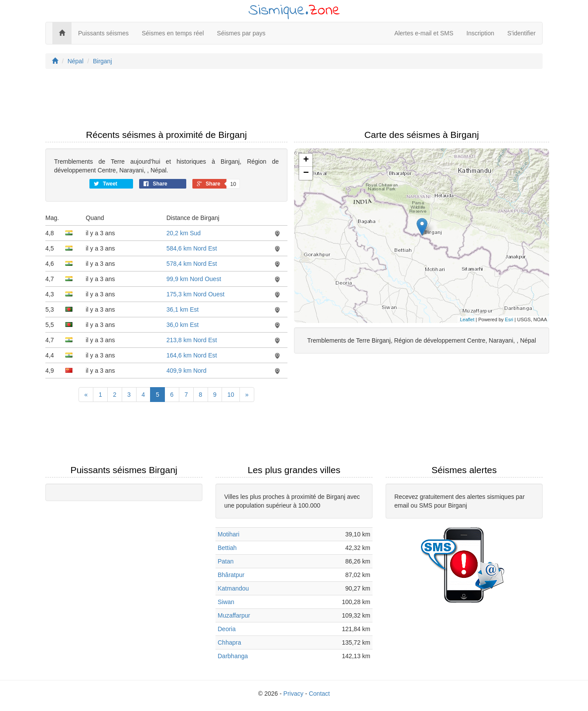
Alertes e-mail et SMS (424, 33)
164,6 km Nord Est (192, 355)
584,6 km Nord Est (192, 248)
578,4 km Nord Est (192, 264)
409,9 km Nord (187, 371)
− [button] (306, 173)
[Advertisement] (294, 102)
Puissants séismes (103, 33)
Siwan (226, 602)
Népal (76, 61)
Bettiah (227, 548)
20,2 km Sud (184, 233)
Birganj (103, 61)
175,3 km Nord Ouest (196, 294)
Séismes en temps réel (173, 33)
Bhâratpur (231, 575)
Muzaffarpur (234, 615)
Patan (226, 561)
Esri (509, 319)
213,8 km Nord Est (192, 340)
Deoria (227, 629)
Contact (319, 694)
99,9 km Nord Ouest (194, 279)
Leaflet (467, 319)
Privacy (294, 694)
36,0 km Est (183, 325)
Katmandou (233, 588)
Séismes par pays (241, 33)
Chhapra (229, 642)
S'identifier (521, 33)
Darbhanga (233, 656)
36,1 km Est (183, 309)
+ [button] (306, 160)
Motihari (229, 534)
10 (231, 395)
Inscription (480, 33)
